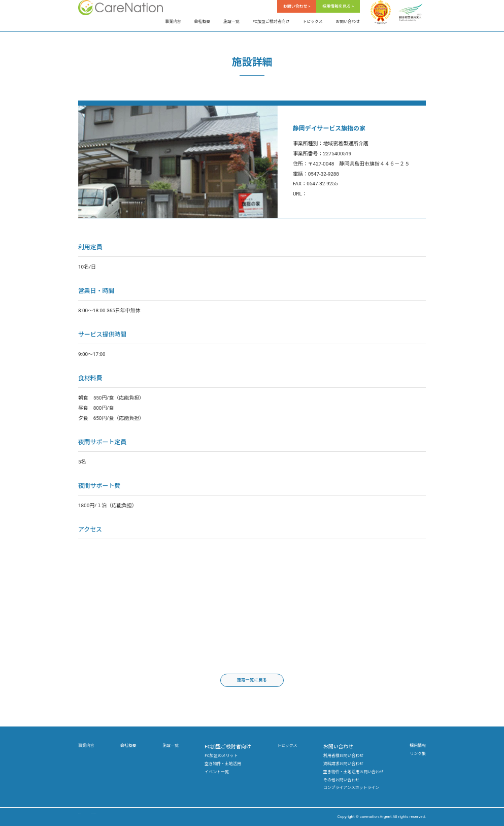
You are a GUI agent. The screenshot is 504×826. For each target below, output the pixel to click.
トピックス (312, 22)
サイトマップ (90, 817)
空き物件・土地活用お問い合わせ (354, 772)
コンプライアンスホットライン (351, 788)
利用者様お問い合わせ (343, 756)
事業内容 (173, 22)
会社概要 (203, 22)
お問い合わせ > (297, 6)
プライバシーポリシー (132, 817)
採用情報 (418, 746)
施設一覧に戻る (252, 680)
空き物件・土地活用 (223, 764)
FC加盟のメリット (221, 756)
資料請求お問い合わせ (343, 764)
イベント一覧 (217, 772)
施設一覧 (231, 22)
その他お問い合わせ (341, 780)
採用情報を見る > (338, 6)
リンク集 (418, 754)
